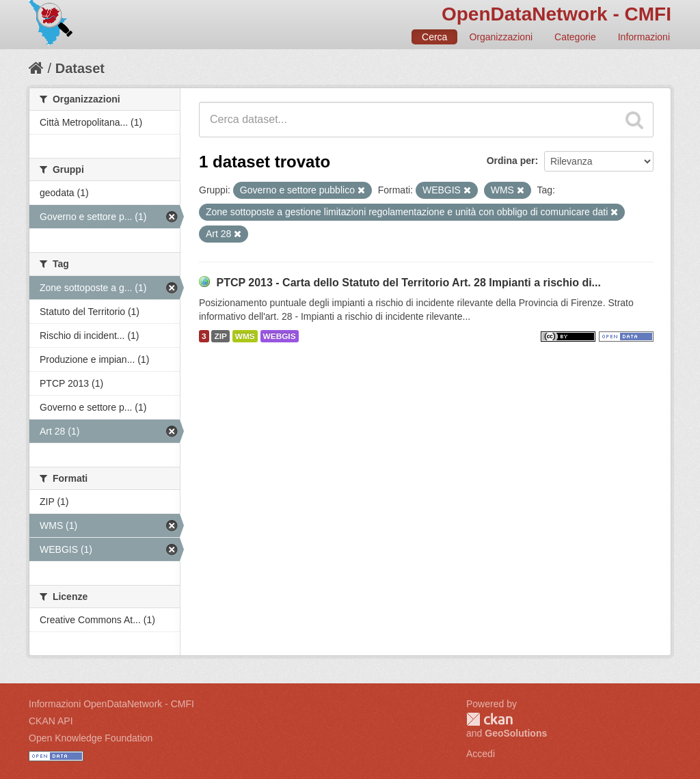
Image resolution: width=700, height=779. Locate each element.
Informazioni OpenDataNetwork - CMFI (111, 704)
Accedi (481, 754)
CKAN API (51, 721)
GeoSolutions (516, 733)
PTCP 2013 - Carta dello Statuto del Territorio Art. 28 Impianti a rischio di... (408, 283)
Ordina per (511, 161)
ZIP (220, 336)
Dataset (80, 68)
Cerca (434, 37)
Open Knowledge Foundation (91, 738)
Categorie (575, 37)
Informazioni (644, 37)
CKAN (489, 719)
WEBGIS (280, 336)
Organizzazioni (501, 37)
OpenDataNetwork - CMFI (556, 14)
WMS (245, 336)
